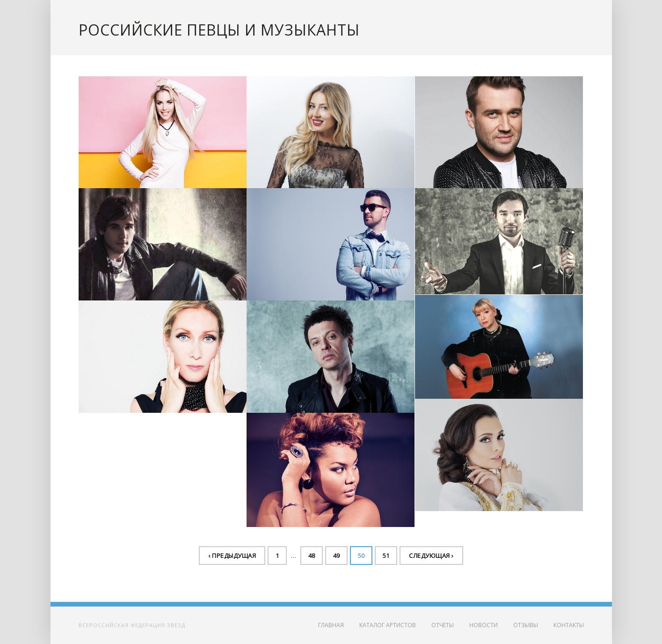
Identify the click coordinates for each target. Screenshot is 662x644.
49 (336, 556)
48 (312, 556)
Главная (331, 625)
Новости (484, 625)
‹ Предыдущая (232, 556)
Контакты (569, 625)
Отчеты (443, 625)
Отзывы (526, 625)
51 (386, 556)
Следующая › (431, 556)
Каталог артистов (388, 625)
